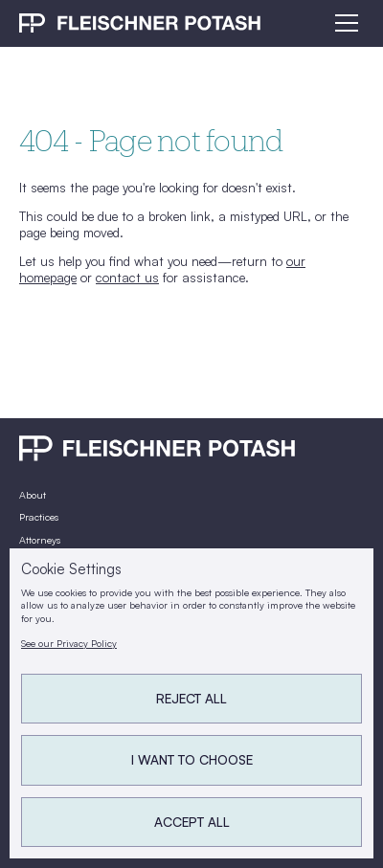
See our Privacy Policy (69, 643)
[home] (140, 23)
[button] (344, 23)
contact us (127, 277)
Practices (39, 517)
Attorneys (40, 540)
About (33, 495)
